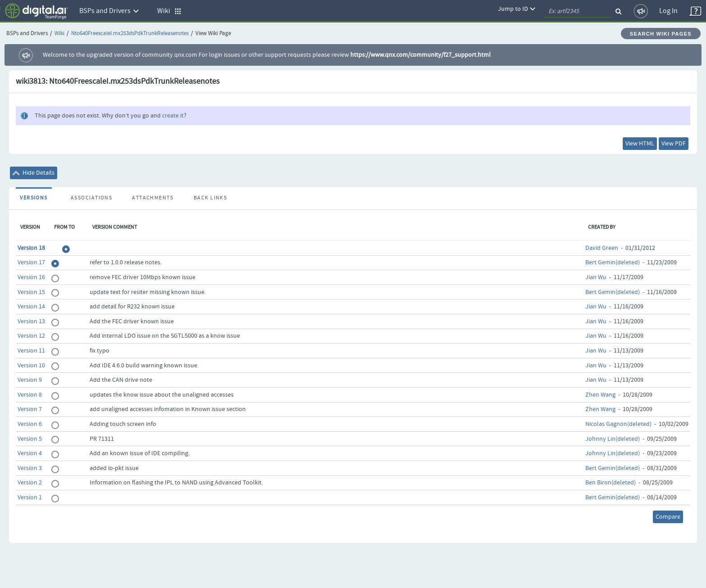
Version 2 (30, 483)
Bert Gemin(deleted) (613, 262)
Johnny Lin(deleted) (613, 439)
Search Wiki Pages (661, 34)
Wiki (59, 34)
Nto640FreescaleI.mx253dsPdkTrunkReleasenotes (130, 34)
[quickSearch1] (578, 11)
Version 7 (30, 409)
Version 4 (30, 453)
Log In (668, 11)
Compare (668, 517)
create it (173, 116)
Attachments (153, 198)
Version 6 (30, 424)
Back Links (210, 198)
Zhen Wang (600, 395)
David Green (602, 248)
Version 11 (31, 351)
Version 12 (31, 336)
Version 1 (30, 498)
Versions (34, 198)
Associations (91, 198)
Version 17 (31, 262)
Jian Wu (596, 277)
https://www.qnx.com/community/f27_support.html (421, 55)
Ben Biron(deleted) (611, 483)
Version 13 (31, 321)
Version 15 (31, 292)
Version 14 (31, 307)
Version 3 (30, 468)
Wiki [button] (169, 11)
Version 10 (31, 366)
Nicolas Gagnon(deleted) (618, 424)
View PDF (674, 144)
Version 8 (30, 395)
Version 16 (31, 277)
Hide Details (34, 173)
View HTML (640, 144)
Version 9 (30, 380)
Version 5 (30, 439)
